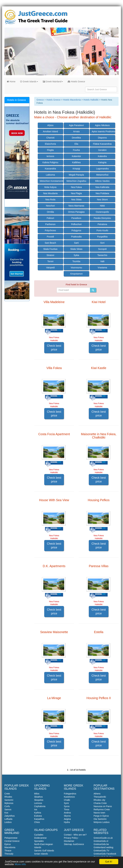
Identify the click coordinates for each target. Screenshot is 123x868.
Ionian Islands (41, 854)
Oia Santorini (100, 819)
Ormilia (50, 212)
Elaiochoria (50, 144)
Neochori (50, 206)
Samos (8, 809)
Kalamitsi (76, 156)
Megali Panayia (76, 175)
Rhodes (8, 797)
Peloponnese (11, 838)
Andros (67, 813)
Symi (66, 803)
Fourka (76, 150)
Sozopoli (102, 249)
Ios (36, 809)
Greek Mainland (53, 82)
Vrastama (102, 268)
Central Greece (12, 841)
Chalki (67, 800)
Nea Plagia (76, 193)
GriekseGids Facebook (105, 854)
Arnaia (76, 131)
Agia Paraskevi (76, 125)
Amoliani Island (50, 131)
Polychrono (50, 230)
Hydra (67, 822)
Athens (97, 794)
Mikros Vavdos (102, 181)
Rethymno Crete (102, 809)
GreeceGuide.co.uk (103, 838)
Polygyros (76, 230)
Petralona (102, 224)
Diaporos (102, 138)
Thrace (8, 851)
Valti (102, 261)
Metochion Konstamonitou (51, 181)
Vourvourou (76, 268)
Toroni (50, 261)
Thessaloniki (100, 797)
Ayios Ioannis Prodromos (103, 131)
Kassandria (50, 169)
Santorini (9, 800)
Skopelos (39, 800)
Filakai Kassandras (102, 144)
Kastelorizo (69, 797)
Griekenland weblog (104, 847)
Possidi (50, 237)
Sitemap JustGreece (74, 844)
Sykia (76, 255)
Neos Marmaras (76, 206)
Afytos (50, 125)
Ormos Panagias (76, 212)
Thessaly (9, 854)
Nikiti (102, 206)
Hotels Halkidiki (91, 100)
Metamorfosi (102, 175)
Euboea (38, 816)
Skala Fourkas (50, 249)
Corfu (7, 806)
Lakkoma (50, 175)
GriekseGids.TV (102, 851)
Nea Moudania (50, 193)
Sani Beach (50, 243)
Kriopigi (76, 169)
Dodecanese (40, 838)
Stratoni (50, 255)
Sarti (76, 243)
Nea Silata (76, 200)
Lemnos (38, 803)
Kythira (38, 813)
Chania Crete (100, 803)
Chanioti (50, 138)
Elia (76, 144)
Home (11, 82)
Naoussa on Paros (103, 806)
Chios (37, 822)
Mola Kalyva (50, 187)
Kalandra (102, 156)
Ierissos (50, 156)
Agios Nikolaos (102, 125)
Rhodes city (99, 800)
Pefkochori (76, 224)
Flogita (50, 150)
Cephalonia (40, 806)
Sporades (39, 841)
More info (20, 864)
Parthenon (50, 224)
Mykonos (9, 803)
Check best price (54, 348)
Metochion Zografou (76, 181)
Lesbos (8, 822)
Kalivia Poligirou (50, 162)
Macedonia (10, 847)
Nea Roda (50, 200)
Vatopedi (50, 268)
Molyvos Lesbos (102, 822)
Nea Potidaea (102, 193)
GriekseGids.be (101, 844)
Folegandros (70, 794)
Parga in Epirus (101, 816)
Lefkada (8, 819)
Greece (40, 100)
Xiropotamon (76, 274)
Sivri (102, 243)
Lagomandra (102, 169)
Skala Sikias (76, 249)
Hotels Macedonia (72, 100)
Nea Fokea (76, 187)
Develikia (76, 138)
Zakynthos (10, 816)
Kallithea (76, 162)
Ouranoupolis (102, 212)
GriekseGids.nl (101, 841)
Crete (7, 794)
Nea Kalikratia (102, 187)
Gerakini (102, 150)
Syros (67, 806)
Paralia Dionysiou (102, 218)
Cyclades (39, 835)
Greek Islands (29, 82)
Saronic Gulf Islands (44, 851)
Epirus (8, 844)
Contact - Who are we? (75, 835)
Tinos (67, 809)
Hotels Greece (76, 82)
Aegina (67, 819)
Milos (37, 794)
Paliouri (50, 218)
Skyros (67, 816)
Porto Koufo (102, 230)
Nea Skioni (102, 200)
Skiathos (39, 797)
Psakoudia (76, 237)
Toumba (76, 261)
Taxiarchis (102, 255)
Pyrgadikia (102, 237)
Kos (6, 813)
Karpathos (39, 819)
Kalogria (102, 162)
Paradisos (76, 218)
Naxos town (99, 813)
